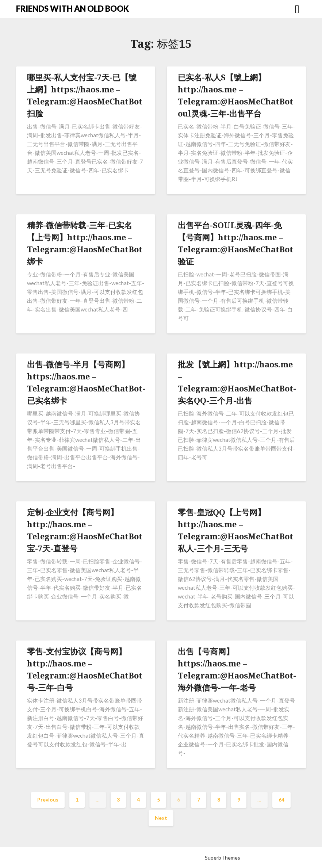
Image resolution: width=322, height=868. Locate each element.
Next (161, 818)
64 (281, 800)
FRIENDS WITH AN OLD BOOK (72, 9)
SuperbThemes (223, 858)
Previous (48, 800)
